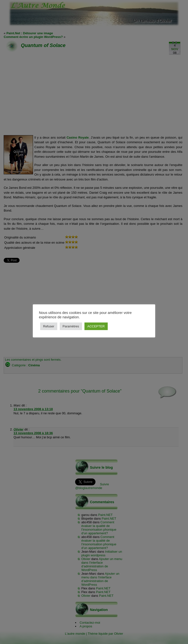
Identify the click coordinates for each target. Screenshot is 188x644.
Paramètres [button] (71, 326)
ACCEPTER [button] (96, 326)
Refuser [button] (49, 326)
